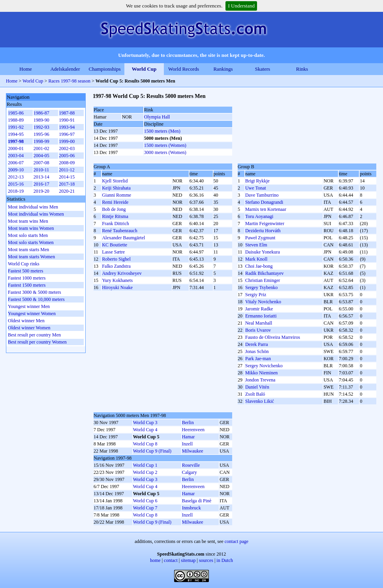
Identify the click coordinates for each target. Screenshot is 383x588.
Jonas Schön (257, 351)
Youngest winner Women (32, 314)
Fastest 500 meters (25, 271)
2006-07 (16, 163)
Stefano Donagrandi (264, 202)
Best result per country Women (37, 342)
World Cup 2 (145, 472)
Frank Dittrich (115, 224)
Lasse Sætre (113, 252)
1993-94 (67, 127)
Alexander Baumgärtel (123, 238)
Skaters (263, 69)
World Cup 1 (145, 465)
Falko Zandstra (116, 266)
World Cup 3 (145, 423)
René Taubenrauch (119, 231)
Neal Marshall (259, 323)
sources (206, 560)
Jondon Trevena (260, 380)
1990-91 (67, 120)
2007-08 (41, 163)
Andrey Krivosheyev (122, 273)
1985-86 (16, 113)
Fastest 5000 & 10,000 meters (36, 299)
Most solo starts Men (28, 235)
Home (26, 69)
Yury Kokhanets (117, 280)
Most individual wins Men (33, 207)
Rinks (302, 69)
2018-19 (16, 191)
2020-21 (67, 191)
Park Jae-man (258, 359)
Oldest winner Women (29, 328)
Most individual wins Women (36, 214)
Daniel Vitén (257, 387)
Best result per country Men (34, 335)
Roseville (191, 465)
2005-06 (67, 156)
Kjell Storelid (115, 181)
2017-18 (67, 184)
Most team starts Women (31, 257)
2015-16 (16, 184)
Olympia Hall (157, 117)
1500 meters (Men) (162, 131)
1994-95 (16, 134)
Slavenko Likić (260, 401)
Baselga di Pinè (197, 501)
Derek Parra (257, 344)
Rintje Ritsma (115, 216)
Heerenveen (193, 430)
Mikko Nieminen (261, 373)
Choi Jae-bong (259, 266)
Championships (105, 69)
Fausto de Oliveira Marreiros (273, 337)
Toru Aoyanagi (259, 216)
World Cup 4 (145, 430)
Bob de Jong (114, 209)
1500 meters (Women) (165, 145)
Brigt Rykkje (257, 181)
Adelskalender (65, 69)
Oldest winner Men (26, 321)
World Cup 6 (145, 501)
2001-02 (41, 148)
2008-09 (67, 163)
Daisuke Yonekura (263, 252)
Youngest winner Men (29, 306)
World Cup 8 (145, 444)
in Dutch (225, 560)
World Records (184, 69)
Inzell (187, 444)
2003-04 (16, 156)
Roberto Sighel (116, 259)
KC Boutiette (115, 245)
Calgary (190, 472)
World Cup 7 (145, 508)
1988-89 (16, 120)
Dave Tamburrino (262, 195)
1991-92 (16, 127)
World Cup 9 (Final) (152, 451)
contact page (237, 541)
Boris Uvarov (258, 330)
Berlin (188, 423)
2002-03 (67, 148)
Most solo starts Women (31, 242)
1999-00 (67, 141)
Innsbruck (191, 508)
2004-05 (41, 156)
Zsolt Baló (255, 394)
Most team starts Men (28, 250)
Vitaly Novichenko (263, 302)
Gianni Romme (116, 195)
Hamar (189, 437)
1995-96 (41, 134)
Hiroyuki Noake (117, 287)
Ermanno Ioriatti (261, 316)
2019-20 (41, 191)
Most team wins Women (31, 228)
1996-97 (67, 134)
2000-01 (16, 148)
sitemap (188, 560)
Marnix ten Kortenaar (266, 209)
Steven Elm (256, 245)
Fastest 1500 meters (27, 285)
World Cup (144, 69)
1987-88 (67, 113)
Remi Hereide (115, 202)
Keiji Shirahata (116, 188)
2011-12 (67, 170)
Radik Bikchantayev (265, 273)
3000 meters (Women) (165, 152)
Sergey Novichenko (264, 366)
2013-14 (41, 177)
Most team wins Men (28, 221)
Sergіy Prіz (256, 295)
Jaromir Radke (259, 309)
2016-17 (41, 184)
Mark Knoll (256, 259)
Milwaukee (193, 451)
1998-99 (41, 141)
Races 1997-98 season (69, 81)
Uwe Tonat (256, 188)
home (155, 560)
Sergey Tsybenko (261, 287)
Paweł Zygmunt (260, 238)
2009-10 (16, 170)
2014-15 (67, 177)
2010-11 (41, 170)
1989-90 (41, 120)
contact (171, 560)
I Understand (241, 6)
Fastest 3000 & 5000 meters (35, 292)
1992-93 (41, 127)
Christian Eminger (263, 280)
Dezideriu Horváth (263, 231)
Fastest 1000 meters (27, 278)
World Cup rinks (24, 264)
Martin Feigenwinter (265, 224)
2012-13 (16, 177)
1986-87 (41, 113)
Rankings (223, 69)
